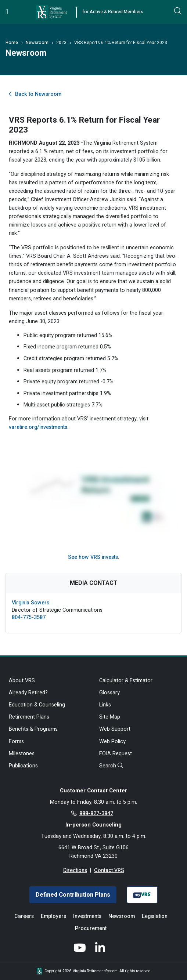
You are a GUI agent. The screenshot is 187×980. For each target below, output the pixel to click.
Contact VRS (109, 870)
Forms (16, 742)
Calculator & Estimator (126, 681)
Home (12, 43)
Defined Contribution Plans (73, 895)
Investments (87, 916)
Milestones (22, 754)
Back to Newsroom (35, 94)
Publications (23, 766)
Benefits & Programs (33, 729)
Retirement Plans (29, 717)
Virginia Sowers (30, 603)
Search (111, 766)
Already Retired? (28, 693)
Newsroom (37, 43)
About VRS (22, 681)
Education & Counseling (37, 705)
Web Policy (112, 742)
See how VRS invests (93, 557)
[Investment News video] (93, 488)
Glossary (109, 693)
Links (105, 705)
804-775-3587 (29, 617)
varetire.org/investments (38, 427)
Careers (24, 916)
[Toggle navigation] (7, 12)
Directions (75, 870)
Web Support (115, 729)
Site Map (110, 717)
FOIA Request (116, 754)
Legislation (155, 916)
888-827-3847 (96, 813)
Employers (53, 916)
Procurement (91, 928)
